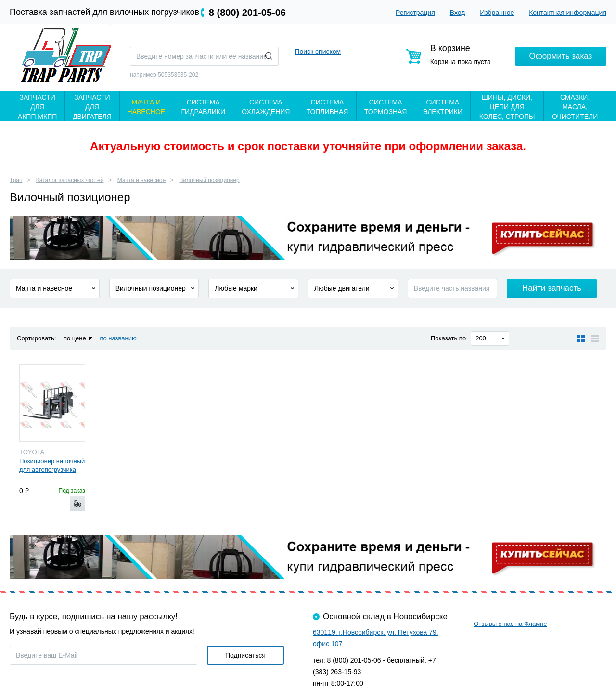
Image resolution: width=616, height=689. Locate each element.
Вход (458, 13)
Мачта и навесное (141, 180)
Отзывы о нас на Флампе (510, 624)
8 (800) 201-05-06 (247, 13)
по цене (75, 338)
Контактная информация (568, 13)
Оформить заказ (561, 56)
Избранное (497, 13)
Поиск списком (318, 52)
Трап (16, 180)
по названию (118, 338)
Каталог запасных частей (70, 180)
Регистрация (415, 13)
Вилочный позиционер (210, 180)
